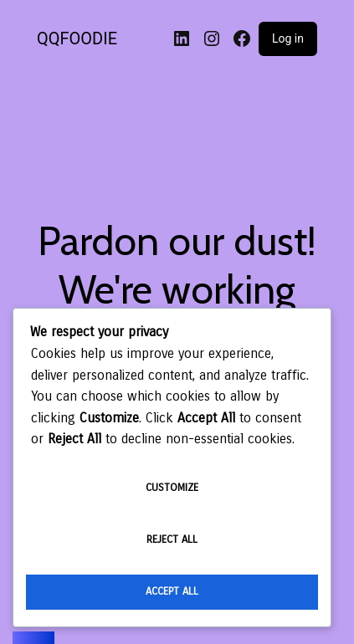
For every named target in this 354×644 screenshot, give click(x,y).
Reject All (172, 539)
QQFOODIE (77, 38)
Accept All (172, 591)
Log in (288, 38)
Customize (172, 488)
